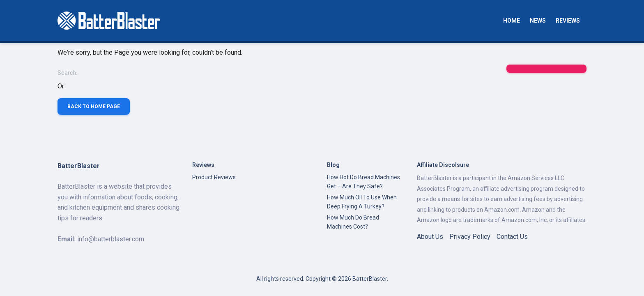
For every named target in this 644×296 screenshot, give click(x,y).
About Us (430, 237)
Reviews (568, 21)
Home (512, 21)
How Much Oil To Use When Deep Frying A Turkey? (362, 202)
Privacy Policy (470, 237)
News (538, 21)
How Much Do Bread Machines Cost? (353, 222)
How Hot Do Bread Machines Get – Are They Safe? (363, 182)
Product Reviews (214, 177)
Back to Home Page (94, 106)
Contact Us (512, 237)
